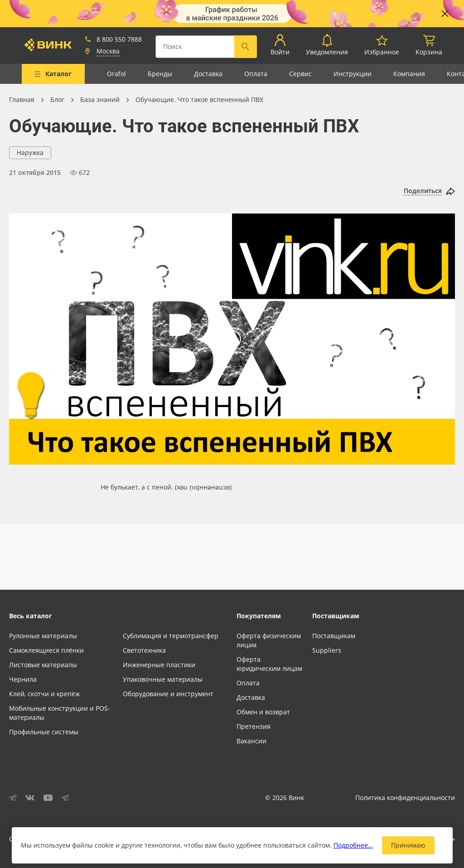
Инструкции (353, 74)
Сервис (300, 74)
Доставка (208, 74)
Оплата (256, 74)
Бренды (160, 74)
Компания (409, 74)
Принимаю (408, 845)
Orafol (116, 74)
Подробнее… (353, 845)
